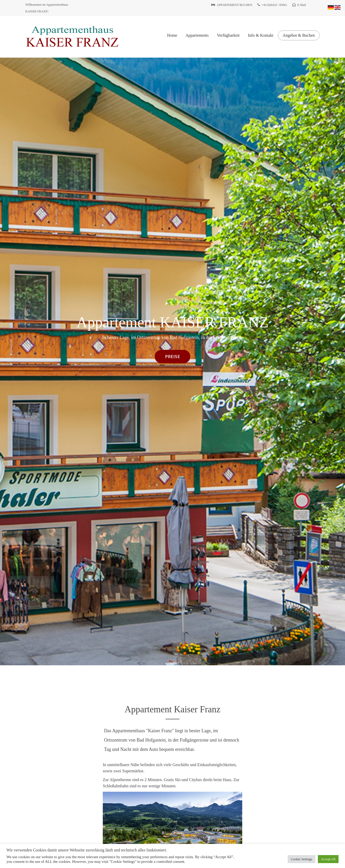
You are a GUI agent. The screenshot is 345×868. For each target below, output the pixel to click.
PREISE (173, 356)
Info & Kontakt (261, 35)
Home (172, 35)
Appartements (197, 35)
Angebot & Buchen (299, 35)
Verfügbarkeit (228, 35)
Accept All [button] (328, 859)
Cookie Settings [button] (301, 859)
